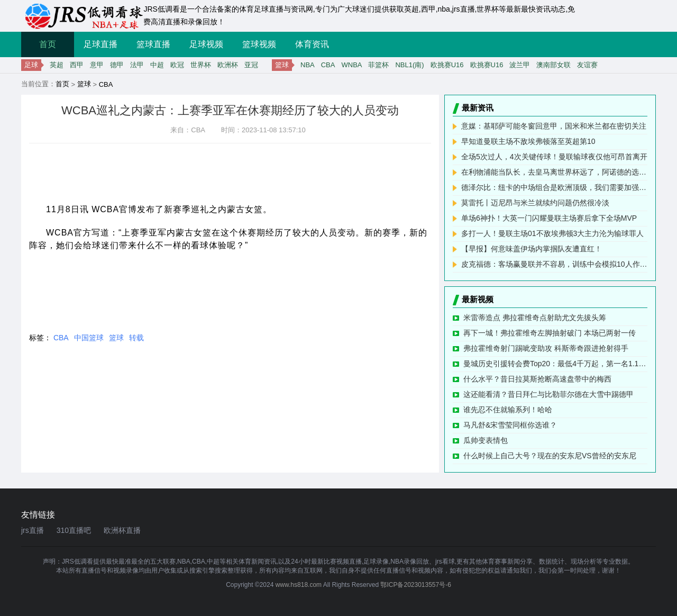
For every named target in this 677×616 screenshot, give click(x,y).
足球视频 (206, 44)
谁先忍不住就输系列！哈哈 (508, 410)
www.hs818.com (299, 585)
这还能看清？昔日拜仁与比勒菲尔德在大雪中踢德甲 (548, 394)
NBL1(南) (409, 65)
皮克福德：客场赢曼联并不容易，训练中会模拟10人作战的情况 (554, 264)
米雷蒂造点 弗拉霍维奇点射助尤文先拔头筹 (535, 318)
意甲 (97, 65)
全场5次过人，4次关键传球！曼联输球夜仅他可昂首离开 (554, 157)
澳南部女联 (554, 65)
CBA (328, 65)
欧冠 (177, 65)
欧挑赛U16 (447, 65)
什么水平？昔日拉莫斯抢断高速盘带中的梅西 (537, 379)
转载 (136, 338)
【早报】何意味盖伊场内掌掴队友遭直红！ (532, 249)
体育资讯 (312, 44)
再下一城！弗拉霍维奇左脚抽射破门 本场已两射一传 (550, 333)
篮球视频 (259, 44)
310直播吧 (74, 530)
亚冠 (251, 65)
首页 (48, 44)
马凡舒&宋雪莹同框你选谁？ (510, 425)
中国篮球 (89, 338)
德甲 (117, 65)
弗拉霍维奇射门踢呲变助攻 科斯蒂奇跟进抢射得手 (546, 348)
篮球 (84, 84)
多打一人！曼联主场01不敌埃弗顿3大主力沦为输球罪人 (552, 233)
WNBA (351, 65)
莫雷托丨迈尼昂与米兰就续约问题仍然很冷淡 (535, 203)
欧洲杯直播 (122, 530)
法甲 (137, 65)
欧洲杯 (228, 65)
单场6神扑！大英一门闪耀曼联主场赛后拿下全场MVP (549, 218)
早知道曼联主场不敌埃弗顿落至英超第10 (528, 141)
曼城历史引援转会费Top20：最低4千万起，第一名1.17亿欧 (555, 364)
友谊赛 (587, 65)
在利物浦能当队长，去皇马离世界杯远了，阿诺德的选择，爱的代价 (554, 172)
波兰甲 (520, 65)
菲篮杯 (378, 65)
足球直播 (100, 44)
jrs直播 (33, 530)
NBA (308, 65)
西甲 (77, 65)
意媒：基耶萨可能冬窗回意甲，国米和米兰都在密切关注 (554, 126)
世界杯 (201, 65)
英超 (57, 65)
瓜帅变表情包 (486, 440)
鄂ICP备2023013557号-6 (415, 585)
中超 (157, 65)
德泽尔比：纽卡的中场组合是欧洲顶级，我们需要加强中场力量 (554, 187)
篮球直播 (153, 44)
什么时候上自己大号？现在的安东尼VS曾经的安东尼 (550, 456)
